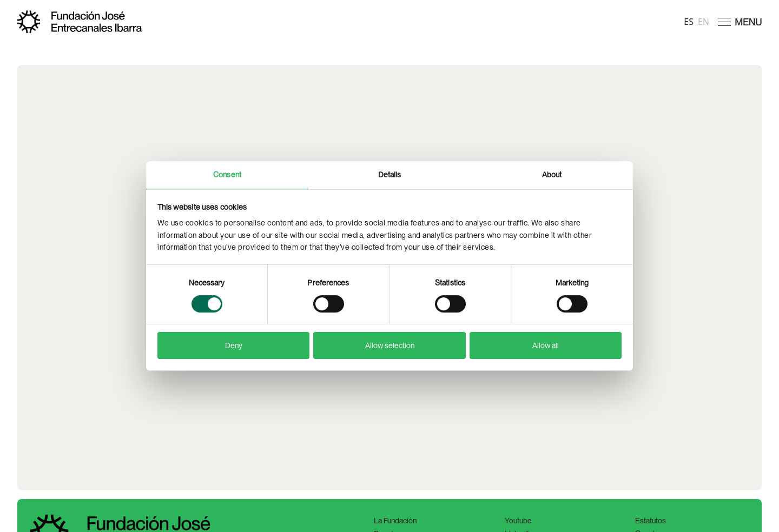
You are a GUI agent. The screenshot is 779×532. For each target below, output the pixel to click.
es (689, 22)
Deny (234, 345)
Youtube (518, 521)
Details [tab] (390, 175)
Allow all (546, 345)
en (704, 22)
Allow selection (390, 345)
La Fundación (395, 521)
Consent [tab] (227, 175)
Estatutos (651, 521)
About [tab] (552, 175)
